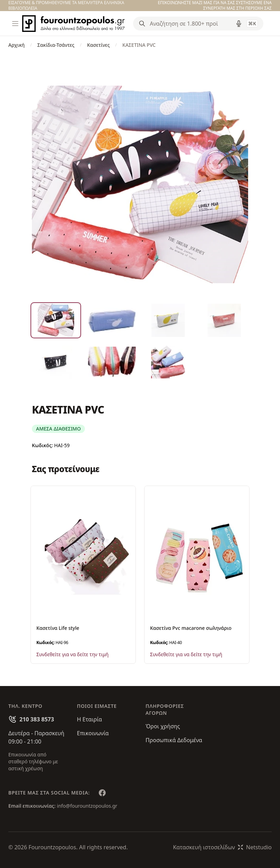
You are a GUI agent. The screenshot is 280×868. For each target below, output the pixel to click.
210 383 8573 (37, 719)
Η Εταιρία (89, 719)
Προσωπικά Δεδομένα (174, 740)
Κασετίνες (98, 45)
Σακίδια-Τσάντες (56, 45)
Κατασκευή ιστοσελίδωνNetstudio (222, 847)
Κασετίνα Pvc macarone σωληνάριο (191, 628)
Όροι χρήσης (163, 726)
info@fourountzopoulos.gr (87, 806)
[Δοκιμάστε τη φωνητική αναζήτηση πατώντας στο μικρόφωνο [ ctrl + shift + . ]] (239, 24)
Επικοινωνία (93, 733)
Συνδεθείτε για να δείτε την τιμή (72, 654)
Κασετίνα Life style (58, 628)
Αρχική (16, 45)
